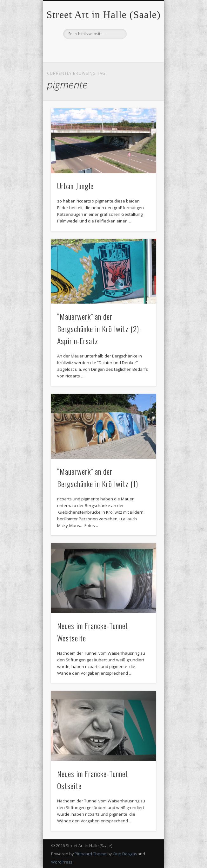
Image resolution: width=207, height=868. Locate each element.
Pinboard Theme (90, 854)
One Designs (125, 854)
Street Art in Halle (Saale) (103, 15)
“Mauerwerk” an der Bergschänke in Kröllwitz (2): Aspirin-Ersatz (99, 329)
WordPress (62, 862)
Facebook (103, 50)
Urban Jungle (75, 186)
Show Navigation (141, 57)
